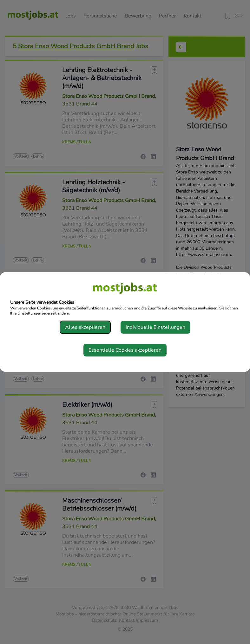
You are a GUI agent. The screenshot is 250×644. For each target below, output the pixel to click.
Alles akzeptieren (85, 327)
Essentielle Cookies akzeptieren (125, 350)
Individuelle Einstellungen (155, 327)
